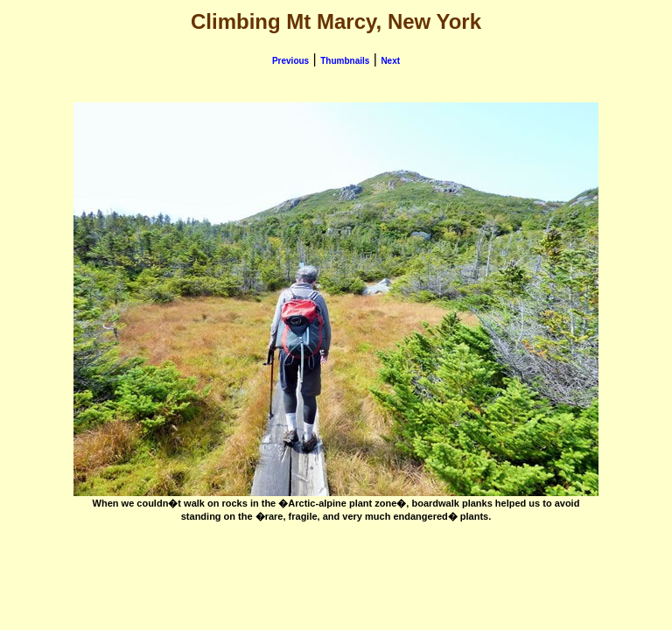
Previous (290, 61)
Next (390, 61)
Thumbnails (345, 61)
